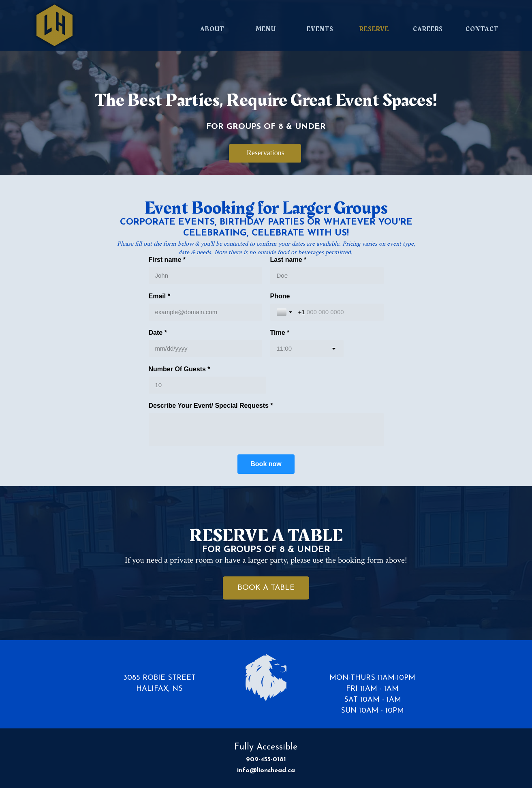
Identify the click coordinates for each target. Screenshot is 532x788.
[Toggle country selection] (285, 312)
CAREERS (428, 29)
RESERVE (374, 29)
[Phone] (338, 312)
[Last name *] (327, 276)
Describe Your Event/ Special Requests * (211, 406)
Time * (280, 333)
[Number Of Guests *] (207, 385)
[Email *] (205, 312)
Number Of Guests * (179, 369)
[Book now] (266, 464)
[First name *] (205, 276)
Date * (158, 333)
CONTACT (482, 29)
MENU (266, 29)
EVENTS (320, 29)
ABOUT (212, 29)
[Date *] (205, 349)
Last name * (288, 260)
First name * (167, 260)
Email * (159, 296)
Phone (280, 296)
